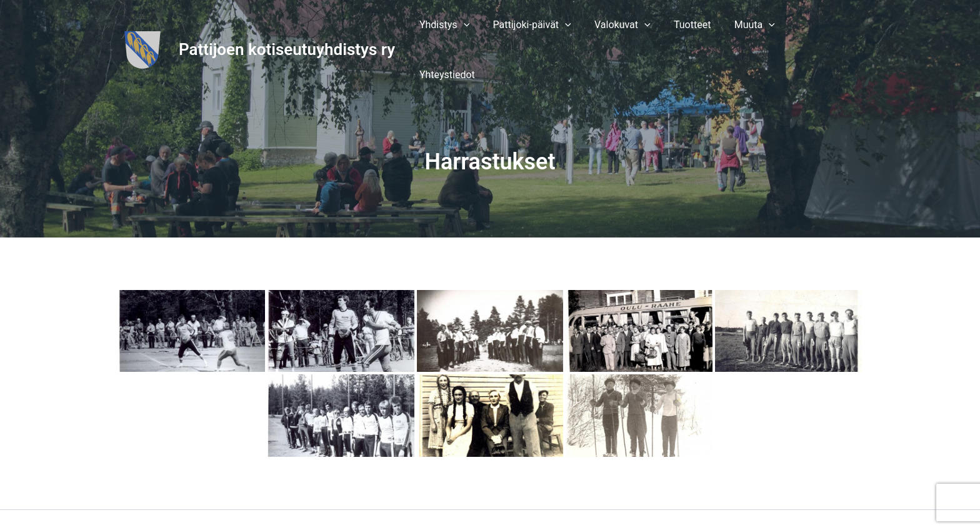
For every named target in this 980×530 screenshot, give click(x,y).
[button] (462, 29)
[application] (481, 29)
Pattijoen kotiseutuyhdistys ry (287, 28)
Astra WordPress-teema (627, 498)
